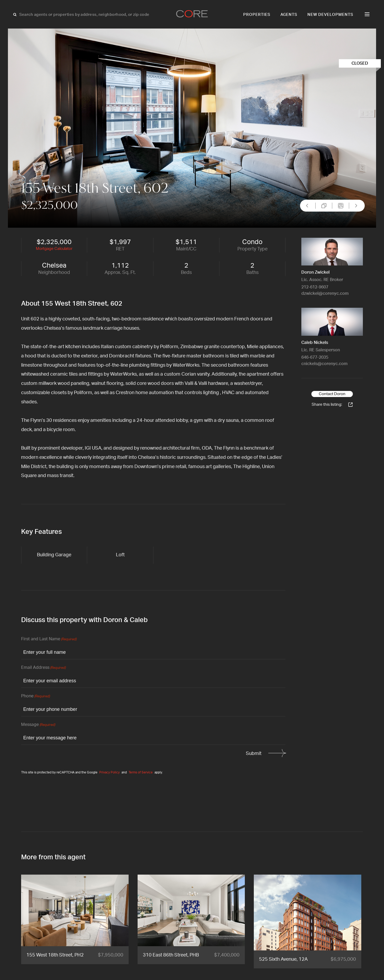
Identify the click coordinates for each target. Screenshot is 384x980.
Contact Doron (332, 394)
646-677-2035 (315, 357)
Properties (257, 15)
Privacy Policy (109, 772)
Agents (289, 15)
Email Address (43, 668)
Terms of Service (141, 772)
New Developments (330, 15)
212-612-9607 (315, 287)
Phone (36, 696)
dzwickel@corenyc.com (325, 293)
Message (38, 725)
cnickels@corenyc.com (324, 364)
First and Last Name (49, 639)
